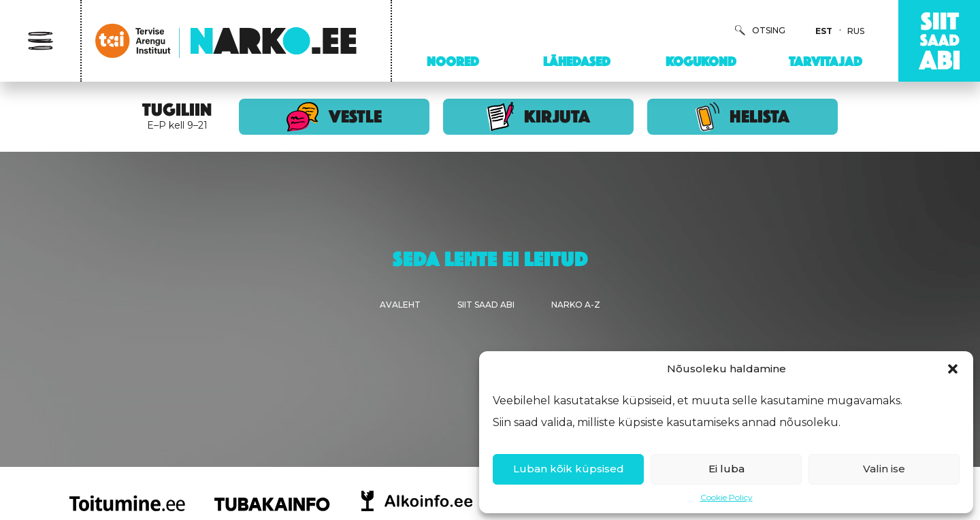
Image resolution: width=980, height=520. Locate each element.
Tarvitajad (826, 61)
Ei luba (726, 469)
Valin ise (884, 469)
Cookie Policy (726, 497)
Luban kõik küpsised (569, 469)
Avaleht (400, 305)
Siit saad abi (486, 305)
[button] (953, 369)
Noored (453, 61)
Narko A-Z (576, 305)
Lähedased (577, 61)
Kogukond (701, 61)
